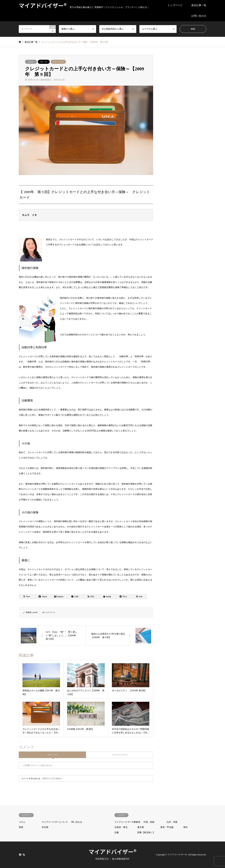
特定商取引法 (102, 859)
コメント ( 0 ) (52, 755)
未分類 (45, 827)
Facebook (20, 854)
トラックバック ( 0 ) (120, 755)
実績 (21, 827)
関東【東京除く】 (146, 833)
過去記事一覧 (199, 5)
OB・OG (44, 62)
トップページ (175, 5)
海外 (185, 827)
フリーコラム (58, 62)
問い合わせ (77, 822)
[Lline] (75, 597)
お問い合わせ (199, 16)
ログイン (46, 778)
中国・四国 (149, 822)
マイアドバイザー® (112, 851)
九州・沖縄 (172, 822)
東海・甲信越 (167, 827)
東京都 (141, 827)
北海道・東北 (121, 827)
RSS (24, 854)
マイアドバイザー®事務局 (127, 822)
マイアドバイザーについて (55, 822)
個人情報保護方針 (121, 859)
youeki (35, 612)
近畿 (117, 833)
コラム (31, 62)
